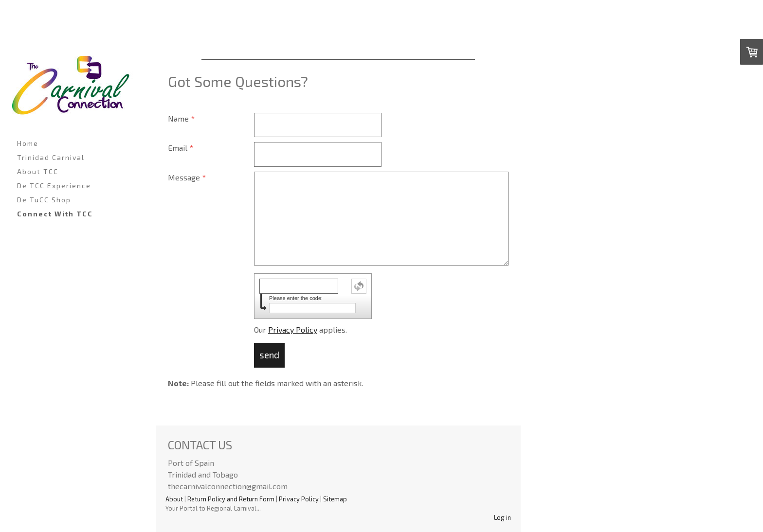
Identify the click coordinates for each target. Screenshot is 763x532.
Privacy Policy (293, 329)
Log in (502, 517)
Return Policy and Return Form (231, 499)
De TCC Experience (54, 186)
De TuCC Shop (44, 200)
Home (28, 143)
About (174, 499)
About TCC (38, 171)
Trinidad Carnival (51, 157)
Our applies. (300, 329)
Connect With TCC (55, 214)
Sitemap (335, 499)
